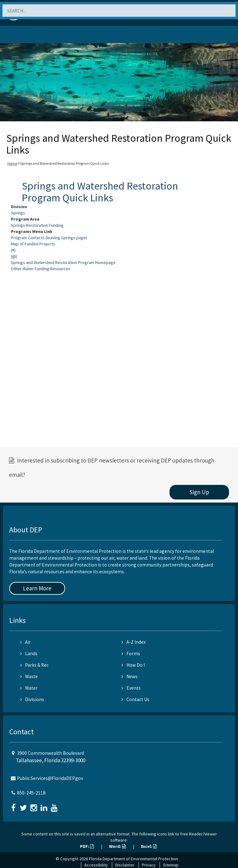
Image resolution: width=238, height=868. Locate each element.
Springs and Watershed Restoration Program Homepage (63, 262)
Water (29, 688)
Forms (131, 653)
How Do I (133, 665)
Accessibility (96, 865)
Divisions (32, 699)
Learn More (37, 588)
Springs (18, 213)
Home (12, 163)
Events (131, 688)
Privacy (149, 865)
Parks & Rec (34, 665)
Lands (29, 653)
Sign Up (199, 492)
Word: (117, 846)
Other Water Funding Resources (41, 269)
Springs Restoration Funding (37, 225)
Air (25, 642)
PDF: (87, 846)
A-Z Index (134, 642)
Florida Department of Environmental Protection (133, 859)
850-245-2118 (31, 793)
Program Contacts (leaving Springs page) (49, 238)
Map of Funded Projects (33, 244)
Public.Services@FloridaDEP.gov (50, 778)
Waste (29, 676)
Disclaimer (125, 865)
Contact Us (135, 699)
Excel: (149, 846)
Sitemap (171, 865)
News (130, 676)
